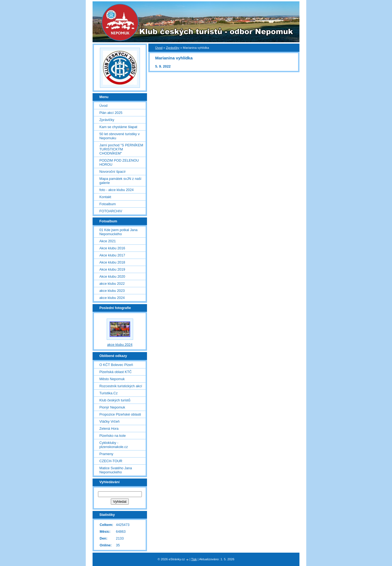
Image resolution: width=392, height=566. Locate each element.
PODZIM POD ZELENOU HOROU (119, 162)
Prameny (106, 454)
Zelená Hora (109, 429)
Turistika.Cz (108, 393)
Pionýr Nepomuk (112, 407)
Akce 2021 (108, 241)
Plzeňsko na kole (113, 436)
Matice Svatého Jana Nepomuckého (116, 470)
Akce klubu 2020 (112, 276)
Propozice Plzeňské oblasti (120, 414)
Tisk (194, 559)
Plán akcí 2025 (111, 113)
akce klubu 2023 (112, 291)
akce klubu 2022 (112, 284)
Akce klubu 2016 (112, 248)
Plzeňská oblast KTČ (116, 372)
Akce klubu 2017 (112, 255)
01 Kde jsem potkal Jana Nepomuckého (118, 232)
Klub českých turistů (115, 400)
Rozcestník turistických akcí (121, 386)
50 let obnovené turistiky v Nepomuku (120, 136)
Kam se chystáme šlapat (118, 127)
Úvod (159, 48)
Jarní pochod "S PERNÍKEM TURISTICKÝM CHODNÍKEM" (121, 149)
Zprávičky (173, 48)
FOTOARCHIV (111, 211)
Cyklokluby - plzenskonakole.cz (114, 445)
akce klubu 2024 (112, 298)
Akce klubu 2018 (112, 262)
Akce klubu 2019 (112, 269)
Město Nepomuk (112, 379)
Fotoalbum (108, 204)
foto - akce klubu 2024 (117, 190)
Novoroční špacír (113, 172)
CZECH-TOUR (111, 461)
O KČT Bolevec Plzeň (116, 365)
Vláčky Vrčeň (109, 421)
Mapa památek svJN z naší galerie (120, 181)
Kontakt (105, 197)
